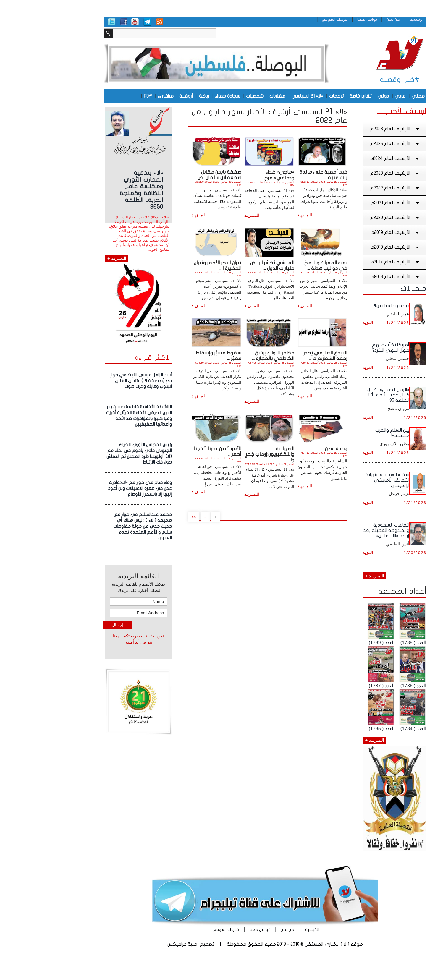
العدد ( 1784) (363, 729)
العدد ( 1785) (332, 729)
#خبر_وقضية (350, 80)
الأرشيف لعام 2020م (345, 218)
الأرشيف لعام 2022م (345, 188)
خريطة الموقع (285, 19)
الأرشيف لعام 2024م (345, 158)
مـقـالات (363, 289)
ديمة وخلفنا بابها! (342, 306)
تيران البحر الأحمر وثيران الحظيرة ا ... (168, 265)
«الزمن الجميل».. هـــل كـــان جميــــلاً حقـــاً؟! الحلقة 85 (338, 395)
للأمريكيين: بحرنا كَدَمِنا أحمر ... (167, 451)
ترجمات (286, 96)
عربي (350, 96)
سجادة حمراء (178, 96)
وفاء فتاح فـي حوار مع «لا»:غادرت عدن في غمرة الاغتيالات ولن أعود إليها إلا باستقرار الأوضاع (90, 488)
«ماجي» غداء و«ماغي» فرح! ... (227, 175)
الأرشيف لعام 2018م (346, 247)
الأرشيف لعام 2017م (346, 262)
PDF (98, 96)
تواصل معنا (317, 19)
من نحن (343, 19)
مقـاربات (227, 96)
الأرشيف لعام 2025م (345, 144)
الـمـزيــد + (325, 576)
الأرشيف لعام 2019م (346, 232)
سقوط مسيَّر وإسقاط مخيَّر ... (168, 356)
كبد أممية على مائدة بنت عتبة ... (273, 175)
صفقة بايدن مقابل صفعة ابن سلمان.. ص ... (168, 175)
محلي (368, 96)
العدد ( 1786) (363, 686)
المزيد (318, 323)
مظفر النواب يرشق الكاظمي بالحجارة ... (223, 356)
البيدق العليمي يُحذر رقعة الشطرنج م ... (275, 356)
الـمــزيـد (255, 215)
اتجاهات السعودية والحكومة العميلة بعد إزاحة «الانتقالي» (336, 530)
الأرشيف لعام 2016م (346, 277)
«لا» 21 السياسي (257, 96)
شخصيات (205, 96)
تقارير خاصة (311, 96)
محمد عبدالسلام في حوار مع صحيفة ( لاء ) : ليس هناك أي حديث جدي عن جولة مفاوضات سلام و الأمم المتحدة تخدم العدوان (93, 526)
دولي (333, 96)
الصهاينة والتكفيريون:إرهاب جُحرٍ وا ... (220, 454)
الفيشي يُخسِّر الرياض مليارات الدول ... (222, 265)
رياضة (154, 96)
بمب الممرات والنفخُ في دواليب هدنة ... (276, 265)
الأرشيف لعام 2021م (346, 203)
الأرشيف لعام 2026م (345, 129)
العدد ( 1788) (363, 643)
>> (144, 517)
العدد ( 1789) (332, 643)
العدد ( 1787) (332, 686)
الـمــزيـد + (67, 258)
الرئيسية (367, 19)
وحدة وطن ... (284, 449)
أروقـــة (136, 96)
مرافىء (116, 96)
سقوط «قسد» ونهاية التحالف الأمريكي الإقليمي (337, 480)
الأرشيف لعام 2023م (345, 173)
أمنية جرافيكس (133, 944)
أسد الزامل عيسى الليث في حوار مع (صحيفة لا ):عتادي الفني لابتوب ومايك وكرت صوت (91, 381)
